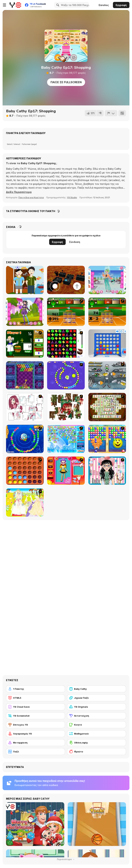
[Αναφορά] (111, 113)
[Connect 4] (107, 343)
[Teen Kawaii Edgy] (25, 312)
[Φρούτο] (97, 752)
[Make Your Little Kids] (25, 280)
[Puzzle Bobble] (25, 375)
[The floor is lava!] (66, 280)
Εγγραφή (121, 5)
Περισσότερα (66, 859)
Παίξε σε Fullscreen (66, 82)
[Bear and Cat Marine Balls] (25, 439)
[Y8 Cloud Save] (35, 707)
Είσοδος (104, 5)
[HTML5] (35, 698)
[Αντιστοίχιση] (97, 716)
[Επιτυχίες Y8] (35, 725)
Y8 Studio (72, 197)
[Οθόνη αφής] (97, 743)
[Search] (57, 5)
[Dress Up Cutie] (107, 471)
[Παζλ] (35, 752)
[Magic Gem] (107, 439)
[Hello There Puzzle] (25, 407)
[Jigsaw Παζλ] (97, 698)
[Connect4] (25, 471)
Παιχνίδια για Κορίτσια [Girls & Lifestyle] (31, 197)
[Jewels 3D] (66, 343)
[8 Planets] (66, 375)
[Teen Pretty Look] (107, 280)
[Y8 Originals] (97, 707)
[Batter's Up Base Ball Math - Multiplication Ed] (107, 312)
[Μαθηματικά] (97, 734)
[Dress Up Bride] (25, 502)
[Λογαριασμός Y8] (35, 734)
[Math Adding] (25, 343)
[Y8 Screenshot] (35, 716)
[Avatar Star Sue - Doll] (66, 471)
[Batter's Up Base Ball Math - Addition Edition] (66, 312)
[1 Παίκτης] (35, 689)
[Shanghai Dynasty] (107, 407)
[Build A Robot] (107, 375)
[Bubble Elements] (66, 439)
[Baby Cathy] (97, 689)
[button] (19, 192)
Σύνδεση (75, 242)
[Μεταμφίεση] (35, 743)
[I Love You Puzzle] (66, 407)
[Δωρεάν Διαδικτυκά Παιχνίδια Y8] (15, 5)
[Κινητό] (97, 725)
